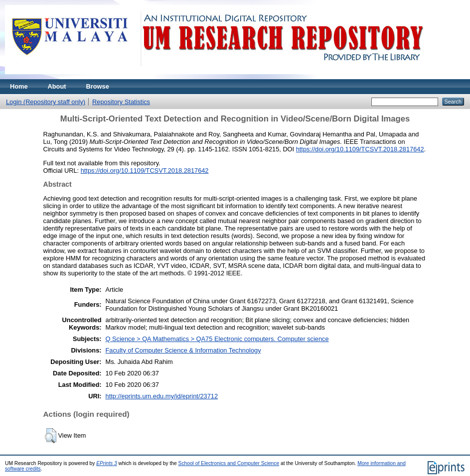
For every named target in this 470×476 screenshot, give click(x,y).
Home (19, 86)
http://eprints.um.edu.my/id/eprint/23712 (162, 396)
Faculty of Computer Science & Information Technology (183, 350)
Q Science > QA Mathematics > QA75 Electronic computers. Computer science (217, 339)
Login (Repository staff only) (46, 102)
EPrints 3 (107, 463)
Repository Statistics (121, 102)
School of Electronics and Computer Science (229, 463)
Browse (98, 86)
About (57, 86)
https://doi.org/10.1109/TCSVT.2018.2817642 (360, 149)
